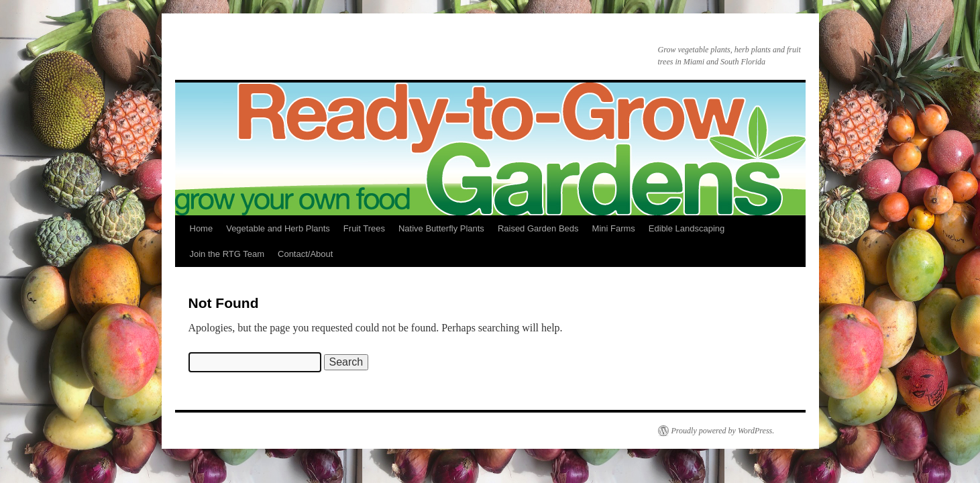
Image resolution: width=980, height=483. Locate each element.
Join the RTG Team (227, 254)
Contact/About (305, 254)
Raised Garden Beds (538, 228)
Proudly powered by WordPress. (723, 431)
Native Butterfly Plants (441, 228)
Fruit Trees (364, 228)
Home (202, 228)
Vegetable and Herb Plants (278, 228)
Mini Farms (614, 228)
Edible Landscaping (687, 228)
